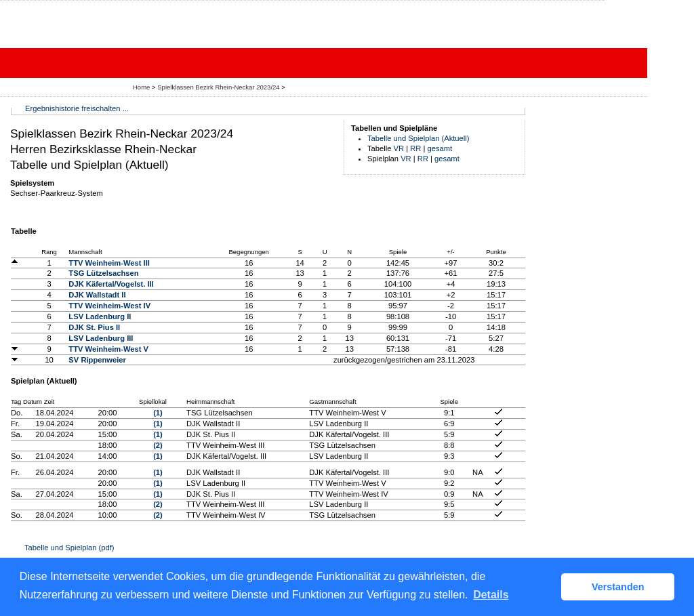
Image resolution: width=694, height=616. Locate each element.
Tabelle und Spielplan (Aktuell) (419, 138)
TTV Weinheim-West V (108, 349)
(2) (158, 445)
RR (415, 148)
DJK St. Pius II (94, 327)
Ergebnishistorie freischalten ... (77, 108)
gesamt (440, 148)
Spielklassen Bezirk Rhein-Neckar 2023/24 (219, 87)
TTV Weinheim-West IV (109, 306)
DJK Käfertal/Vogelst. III (111, 284)
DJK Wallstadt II (97, 295)
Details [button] (491, 595)
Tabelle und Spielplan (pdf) (69, 548)
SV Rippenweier (97, 360)
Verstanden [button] (618, 587)
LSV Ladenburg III (101, 338)
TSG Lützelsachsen (103, 273)
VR (399, 148)
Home (141, 87)
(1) (158, 413)
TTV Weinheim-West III (109, 263)
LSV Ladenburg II (100, 316)
